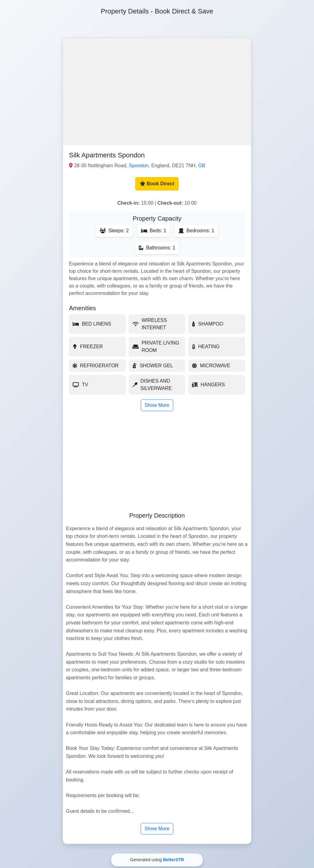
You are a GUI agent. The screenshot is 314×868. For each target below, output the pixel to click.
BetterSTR (173, 860)
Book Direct (157, 184)
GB (202, 166)
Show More (157, 405)
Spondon (139, 166)
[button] (157, 91)
